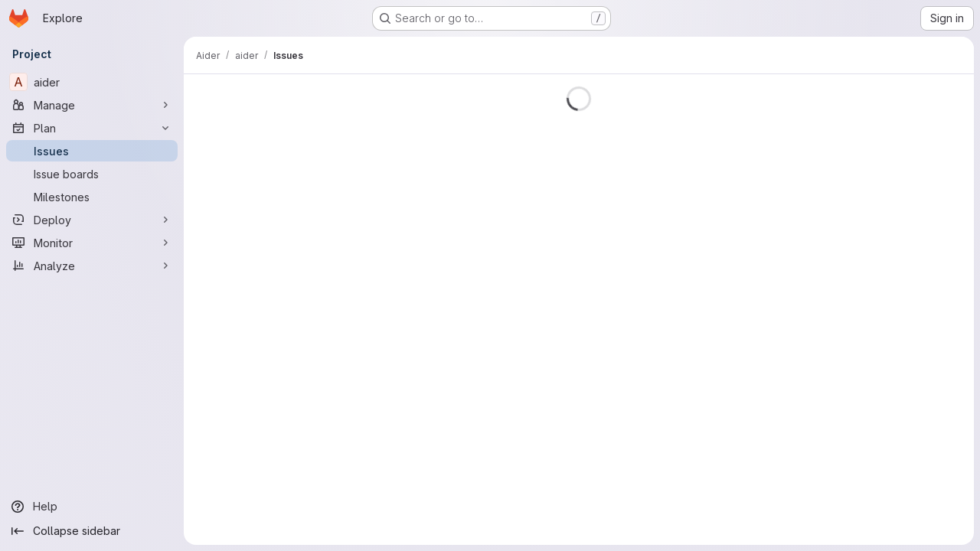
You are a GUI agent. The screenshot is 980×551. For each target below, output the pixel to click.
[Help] (92, 507)
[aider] (92, 82)
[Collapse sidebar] (92, 531)
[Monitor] (92, 243)
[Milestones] (92, 197)
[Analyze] (92, 266)
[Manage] (92, 105)
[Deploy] (92, 220)
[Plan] (92, 128)
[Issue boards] (92, 174)
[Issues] (92, 151)
